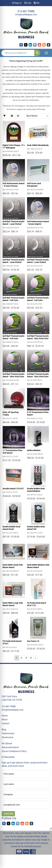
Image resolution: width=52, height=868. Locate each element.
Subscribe (8, 814)
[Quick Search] (18, 53)
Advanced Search (10, 747)
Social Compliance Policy (14, 751)
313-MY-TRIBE (26, 11)
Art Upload (7, 743)
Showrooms (8, 737)
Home (5, 716)
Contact (5, 723)
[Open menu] (46, 53)
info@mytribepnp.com (26, 15)
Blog (4, 730)
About (5, 720)
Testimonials (8, 733)
